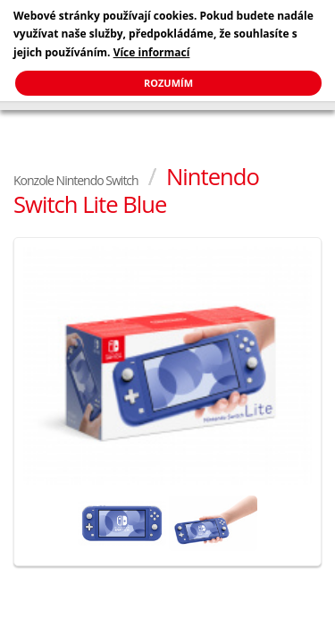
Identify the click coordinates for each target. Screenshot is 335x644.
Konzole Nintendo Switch (76, 180)
